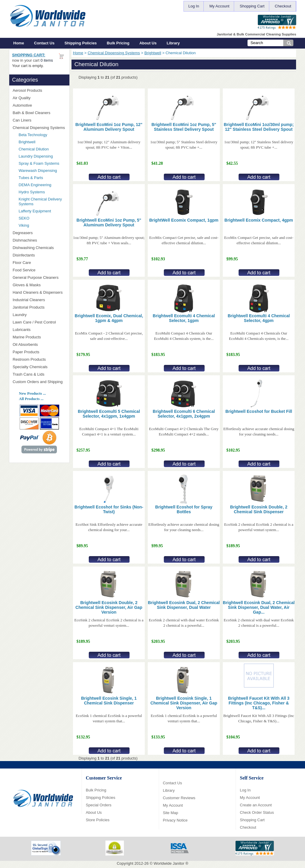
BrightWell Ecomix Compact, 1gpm (184, 220)
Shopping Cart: (29, 55)
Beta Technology (41, 135)
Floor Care (39, 263)
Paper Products (39, 352)
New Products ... (32, 393)
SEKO (42, 218)
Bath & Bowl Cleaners (32, 113)
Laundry (39, 315)
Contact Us (44, 43)
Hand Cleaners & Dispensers (39, 293)
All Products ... (31, 399)
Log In (194, 6)
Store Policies (98, 820)
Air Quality (39, 98)
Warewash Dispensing (38, 171)
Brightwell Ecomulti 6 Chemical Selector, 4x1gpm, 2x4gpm (184, 414)
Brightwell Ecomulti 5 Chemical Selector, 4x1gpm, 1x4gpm (109, 414)
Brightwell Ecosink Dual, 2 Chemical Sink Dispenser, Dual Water (184, 605)
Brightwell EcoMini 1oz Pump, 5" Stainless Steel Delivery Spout (184, 127)
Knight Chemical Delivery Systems (42, 202)
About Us (148, 43)
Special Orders (99, 805)
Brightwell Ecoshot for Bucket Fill (259, 411)
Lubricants (22, 330)
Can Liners (39, 120)
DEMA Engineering (42, 185)
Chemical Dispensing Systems (114, 53)
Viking (42, 225)
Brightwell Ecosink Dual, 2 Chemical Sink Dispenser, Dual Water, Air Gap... (259, 607)
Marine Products (27, 337)
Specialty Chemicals (39, 367)
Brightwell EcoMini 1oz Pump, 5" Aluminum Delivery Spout (109, 223)
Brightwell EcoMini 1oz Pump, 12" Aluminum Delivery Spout (109, 127)
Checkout (283, 6)
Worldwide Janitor (169, 863)
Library (173, 43)
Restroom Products (39, 359)
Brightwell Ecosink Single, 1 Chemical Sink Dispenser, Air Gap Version (184, 703)
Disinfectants (39, 255)
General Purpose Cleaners (36, 277)
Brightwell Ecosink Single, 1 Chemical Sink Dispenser (109, 701)
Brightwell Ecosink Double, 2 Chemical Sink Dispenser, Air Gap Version (109, 607)
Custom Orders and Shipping (39, 382)
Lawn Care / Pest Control (39, 322)
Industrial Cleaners (29, 300)
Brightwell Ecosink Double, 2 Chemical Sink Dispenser (259, 509)
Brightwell (153, 53)
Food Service (24, 270)
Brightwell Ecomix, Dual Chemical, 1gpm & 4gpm (109, 318)
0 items (47, 60)
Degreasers (23, 233)
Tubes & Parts (31, 178)
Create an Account (256, 805)
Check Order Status (257, 812)
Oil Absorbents (39, 344)
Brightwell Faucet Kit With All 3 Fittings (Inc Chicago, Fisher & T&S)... (259, 703)
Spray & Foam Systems (39, 163)
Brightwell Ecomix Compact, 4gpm (259, 220)
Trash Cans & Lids (39, 374)
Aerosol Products (39, 90)
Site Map (171, 813)
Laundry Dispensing (36, 156)
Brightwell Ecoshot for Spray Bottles (184, 509)
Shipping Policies (81, 43)
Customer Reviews (179, 798)
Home (19, 43)
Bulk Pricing (118, 43)
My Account (219, 6)
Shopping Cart (252, 6)
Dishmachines (39, 240)
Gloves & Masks (39, 285)
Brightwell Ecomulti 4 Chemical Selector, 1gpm (184, 318)
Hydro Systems (42, 192)
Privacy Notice (175, 820)
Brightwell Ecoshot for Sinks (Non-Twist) (109, 509)
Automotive (22, 105)
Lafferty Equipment (42, 211)
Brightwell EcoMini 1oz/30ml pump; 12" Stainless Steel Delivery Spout (259, 127)
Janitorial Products (39, 307)
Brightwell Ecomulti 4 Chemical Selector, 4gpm (259, 318)
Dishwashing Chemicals (39, 248)
